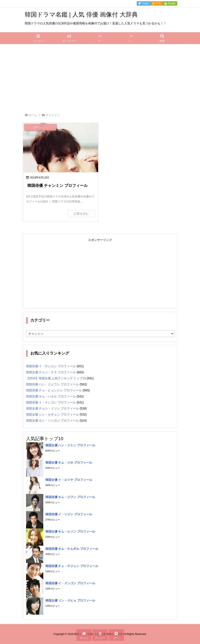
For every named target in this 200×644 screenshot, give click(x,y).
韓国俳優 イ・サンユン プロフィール (51, 366)
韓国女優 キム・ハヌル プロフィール (51, 396)
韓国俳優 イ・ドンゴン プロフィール (51, 402)
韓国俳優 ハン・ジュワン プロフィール (53, 384)
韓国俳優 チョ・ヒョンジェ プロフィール (54, 390)
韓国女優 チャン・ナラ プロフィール (51, 372)
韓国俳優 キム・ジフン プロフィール (70, 497)
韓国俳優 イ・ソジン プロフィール (69, 514)
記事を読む (81, 214)
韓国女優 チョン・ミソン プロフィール (53, 408)
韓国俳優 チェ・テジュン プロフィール (72, 566)
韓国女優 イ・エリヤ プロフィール (69, 480)
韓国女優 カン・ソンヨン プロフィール (53, 420)
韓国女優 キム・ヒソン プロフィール (70, 531)
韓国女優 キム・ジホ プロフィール (69, 463)
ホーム (33, 115)
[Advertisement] (100, 77)
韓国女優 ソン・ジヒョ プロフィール (70, 600)
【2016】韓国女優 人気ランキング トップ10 (56, 378)
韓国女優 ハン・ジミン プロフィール (70, 445)
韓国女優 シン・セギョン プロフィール (53, 414)
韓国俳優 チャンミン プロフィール (57, 186)
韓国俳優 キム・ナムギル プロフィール (72, 549)
